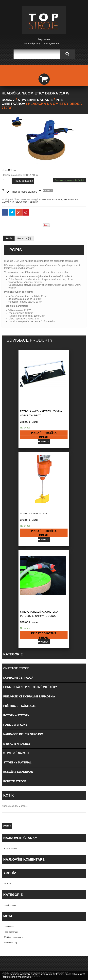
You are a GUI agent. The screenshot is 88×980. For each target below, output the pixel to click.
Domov (8, 100)
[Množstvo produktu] (7, 180)
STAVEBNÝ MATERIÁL (17, 649)
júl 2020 (7, 770)
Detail (23, 427)
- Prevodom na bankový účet (16, 897)
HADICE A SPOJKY (15, 611)
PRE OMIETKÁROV (52, 200)
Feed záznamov (11, 819)
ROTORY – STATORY (16, 602)
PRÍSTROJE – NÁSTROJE (19, 592)
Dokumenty (62, 859)
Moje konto (44, 39)
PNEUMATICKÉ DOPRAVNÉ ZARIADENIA (29, 583)
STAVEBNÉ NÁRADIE (35, 100)
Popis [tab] (9, 238)
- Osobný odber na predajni (35, 887)
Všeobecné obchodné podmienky (37, 859)
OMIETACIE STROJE (16, 555)
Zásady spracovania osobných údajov (21, 863)
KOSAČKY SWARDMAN (18, 658)
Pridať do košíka (23, 181)
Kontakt (14, 859)
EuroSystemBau (52, 44)
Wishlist (24, 431)
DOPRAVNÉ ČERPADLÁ (18, 564)
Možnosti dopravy (11, 887)
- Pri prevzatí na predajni (32, 894)
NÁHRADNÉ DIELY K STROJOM (23, 621)
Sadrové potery (32, 44)
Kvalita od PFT (11, 735)
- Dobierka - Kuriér (60, 887)
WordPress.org (10, 829)
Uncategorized (10, 792)
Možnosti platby (10, 894)
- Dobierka (52, 894)
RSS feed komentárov (13, 824)
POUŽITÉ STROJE (15, 668)
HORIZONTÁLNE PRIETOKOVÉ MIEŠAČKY (30, 574)
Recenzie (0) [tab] (24, 238)
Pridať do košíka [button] (23, 423)
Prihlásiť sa (9, 813)
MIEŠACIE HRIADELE (17, 630)
